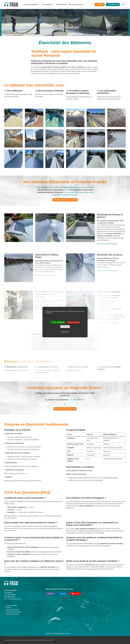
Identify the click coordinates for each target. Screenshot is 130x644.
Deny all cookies (73, 322)
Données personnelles (13, 612)
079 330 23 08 (114, 4)
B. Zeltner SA (56, 338)
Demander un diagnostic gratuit (107, 244)
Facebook (50, 594)
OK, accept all (58, 322)
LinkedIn (63, 594)
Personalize (65, 327)
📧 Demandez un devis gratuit (65, 409)
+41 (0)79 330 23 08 (14, 599)
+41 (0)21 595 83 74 (77, 400)
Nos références (61, 4)
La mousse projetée (31, 4)
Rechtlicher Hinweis (12, 610)
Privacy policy (65, 332)
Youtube (75, 594)
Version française (12, 605)
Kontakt (101, 4)
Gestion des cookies (13, 614)
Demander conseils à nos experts (65, 200)
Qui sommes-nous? (76, 4)
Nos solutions (47, 4)
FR (123, 4)
